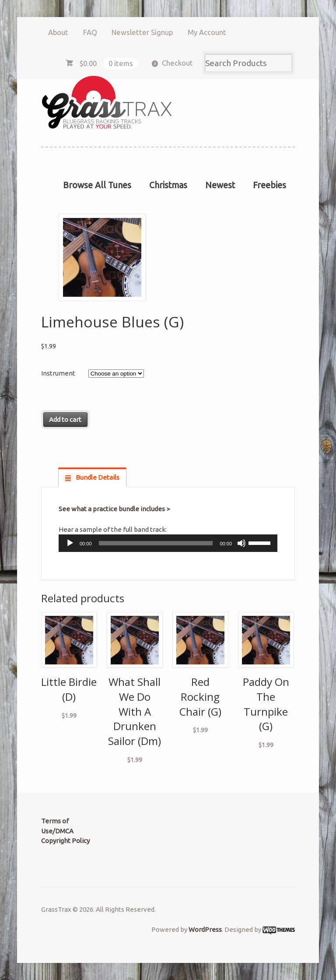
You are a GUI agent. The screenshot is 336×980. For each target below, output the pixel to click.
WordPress (205, 929)
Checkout (177, 63)
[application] (168, 543)
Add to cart (65, 420)
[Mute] (241, 543)
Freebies (269, 185)
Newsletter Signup (142, 32)
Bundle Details (97, 477)
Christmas (168, 185)
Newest (220, 185)
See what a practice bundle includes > (114, 509)
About (58, 32)
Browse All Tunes (97, 185)
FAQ (90, 32)
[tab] (92, 478)
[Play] (70, 543)
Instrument (58, 373)
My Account (207, 32)
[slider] (156, 543)
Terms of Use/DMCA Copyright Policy (65, 831)
